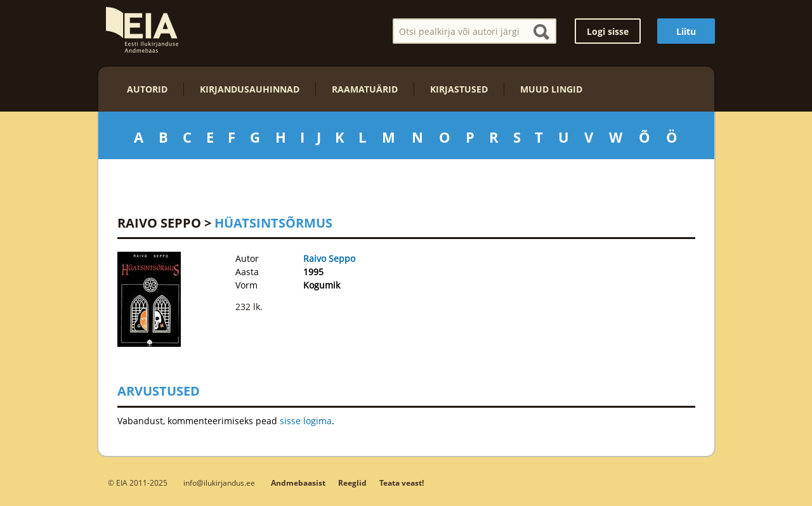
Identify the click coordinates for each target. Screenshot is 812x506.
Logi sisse (608, 31)
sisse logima (306, 421)
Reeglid (352, 483)
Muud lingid (551, 89)
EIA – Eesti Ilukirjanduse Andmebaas (142, 30)
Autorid (147, 89)
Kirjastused (459, 89)
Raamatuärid (365, 89)
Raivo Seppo (159, 223)
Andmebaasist (298, 483)
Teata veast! (402, 483)
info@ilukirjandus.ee (219, 483)
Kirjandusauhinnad (250, 89)
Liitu (686, 31)
